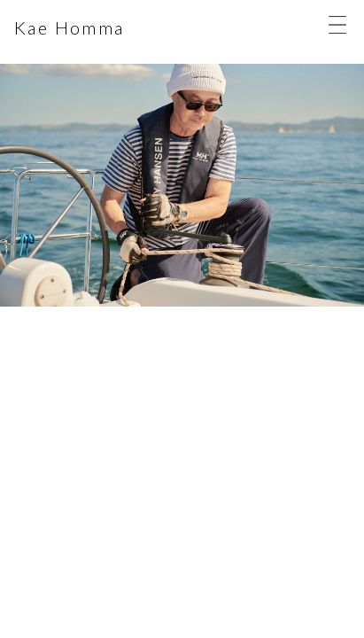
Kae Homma (70, 27)
